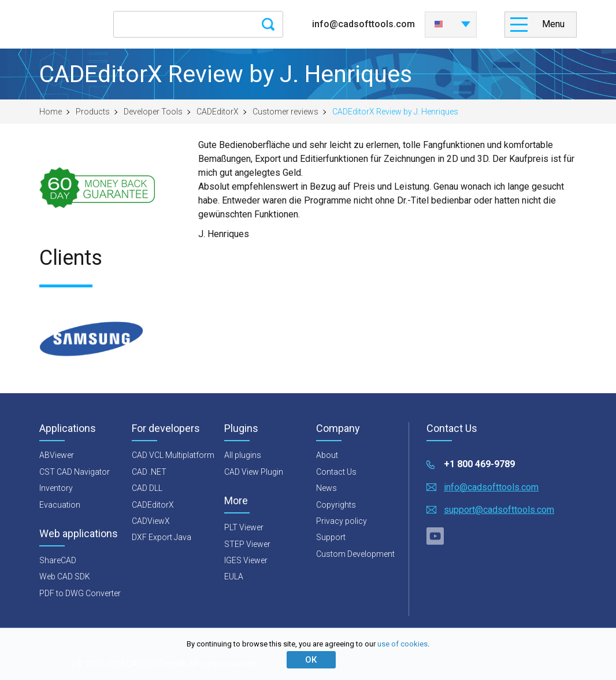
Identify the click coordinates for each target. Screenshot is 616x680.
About (327, 455)
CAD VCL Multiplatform (173, 455)
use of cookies (402, 644)
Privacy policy (342, 521)
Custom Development (355, 554)
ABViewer (57, 455)
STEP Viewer (247, 544)
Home (51, 112)
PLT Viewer (244, 527)
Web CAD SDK (65, 576)
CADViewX (151, 521)
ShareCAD (58, 560)
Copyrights (336, 505)
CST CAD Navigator (75, 472)
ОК (311, 660)
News (326, 488)
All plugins (243, 455)
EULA (234, 576)
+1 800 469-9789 (479, 464)
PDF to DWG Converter (80, 593)
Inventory (56, 488)
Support (331, 537)
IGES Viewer (246, 560)
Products (93, 112)
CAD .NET (149, 472)
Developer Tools (153, 112)
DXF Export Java (162, 537)
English (439, 24)
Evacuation (60, 505)
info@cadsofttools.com (363, 24)
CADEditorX (218, 112)
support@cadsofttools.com (499, 510)
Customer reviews (285, 112)
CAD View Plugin (254, 472)
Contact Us (336, 472)
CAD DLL (147, 488)
